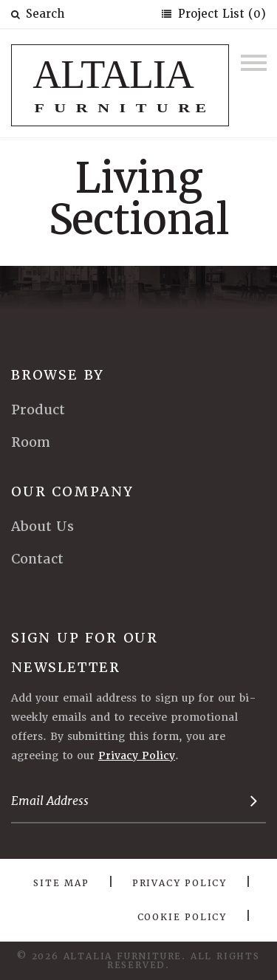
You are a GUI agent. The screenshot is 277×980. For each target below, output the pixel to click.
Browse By (58, 375)
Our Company (72, 491)
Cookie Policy (182, 917)
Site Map (61, 883)
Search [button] (38, 14)
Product (38, 410)
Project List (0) (220, 14)
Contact (37, 559)
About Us (42, 526)
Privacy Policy (137, 755)
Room (31, 442)
